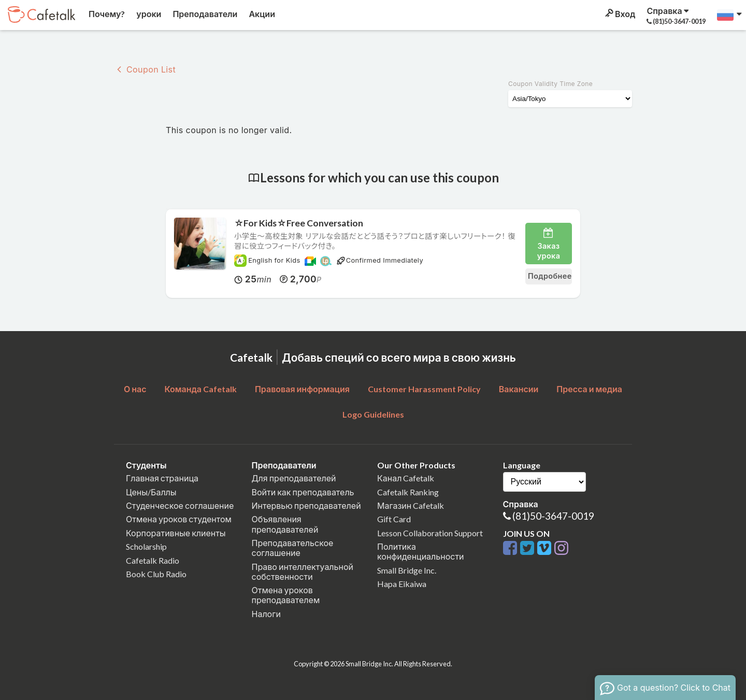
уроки (148, 14)
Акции (261, 14)
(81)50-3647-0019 (553, 516)
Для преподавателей (294, 478)
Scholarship (146, 546)
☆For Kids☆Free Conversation (299, 223)
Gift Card (394, 519)
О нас (135, 389)
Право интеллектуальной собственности (303, 572)
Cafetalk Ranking (408, 492)
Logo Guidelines (373, 414)
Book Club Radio (156, 574)
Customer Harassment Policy (424, 389)
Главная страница (162, 478)
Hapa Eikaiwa (402, 584)
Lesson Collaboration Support (430, 533)
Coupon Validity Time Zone (550, 84)
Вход (619, 14)
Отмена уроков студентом (179, 519)
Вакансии (519, 389)
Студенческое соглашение (180, 505)
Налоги (266, 614)
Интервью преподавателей (306, 505)
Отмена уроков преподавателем (286, 595)
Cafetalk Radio (153, 560)
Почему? (106, 14)
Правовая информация (302, 389)
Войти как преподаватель (303, 492)
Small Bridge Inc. (407, 570)
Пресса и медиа (589, 389)
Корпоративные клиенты (176, 533)
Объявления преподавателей (285, 524)
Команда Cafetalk (200, 389)
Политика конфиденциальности (421, 551)
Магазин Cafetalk (411, 505)
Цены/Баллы (151, 492)
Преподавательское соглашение (293, 548)
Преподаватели (204, 14)
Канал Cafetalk (406, 478)
